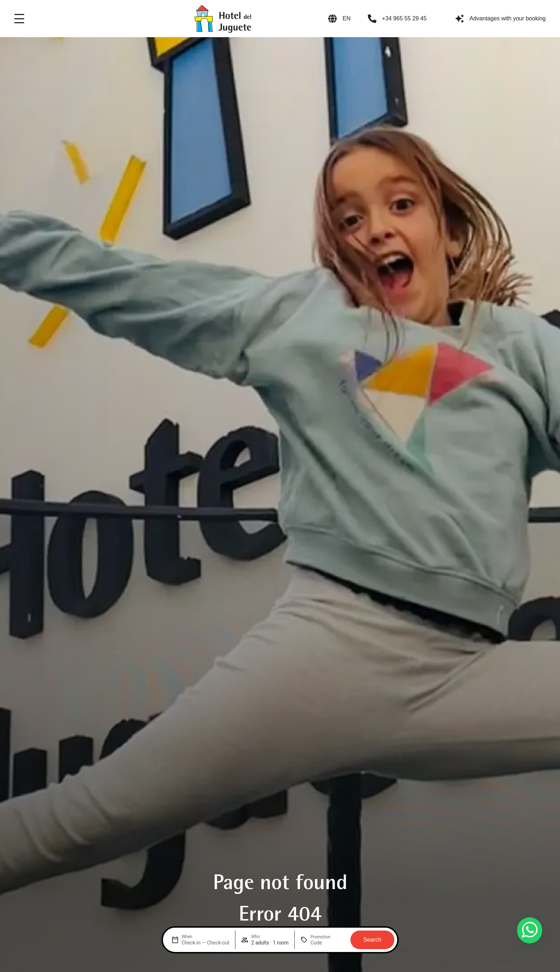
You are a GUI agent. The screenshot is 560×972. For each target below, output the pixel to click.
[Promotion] (327, 943)
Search (372, 940)
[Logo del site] (222, 19)
